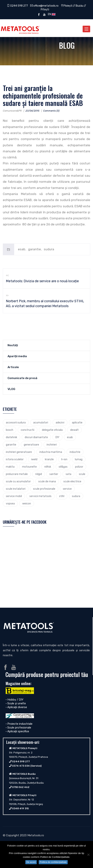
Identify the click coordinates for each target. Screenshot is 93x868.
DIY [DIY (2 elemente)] (57, 437)
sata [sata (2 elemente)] (68, 474)
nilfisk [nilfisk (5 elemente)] (48, 467)
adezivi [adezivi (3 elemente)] (60, 422)
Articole (13, 367)
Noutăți (13, 345)
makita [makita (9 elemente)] (10, 467)
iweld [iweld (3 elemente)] (34, 459)
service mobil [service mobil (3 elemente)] (14, 496)
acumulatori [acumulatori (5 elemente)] (41, 422)
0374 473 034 (21, 766)
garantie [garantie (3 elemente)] (11, 445)
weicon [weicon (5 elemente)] (27, 503)
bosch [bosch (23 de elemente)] (10, 430)
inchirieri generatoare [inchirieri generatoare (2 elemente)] (19, 452)
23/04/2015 (32, 111)
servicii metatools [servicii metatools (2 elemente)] (40, 496)
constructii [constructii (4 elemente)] (28, 430)
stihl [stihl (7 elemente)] (62, 496)
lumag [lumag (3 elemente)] (79, 459)
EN (51, 14)
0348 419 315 (20, 808)
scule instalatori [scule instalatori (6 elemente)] (16, 489)
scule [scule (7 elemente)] (82, 474)
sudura (49, 249)
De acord (31, 862)
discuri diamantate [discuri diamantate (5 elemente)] (36, 437)
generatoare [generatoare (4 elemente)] (31, 445)
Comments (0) (51, 111)
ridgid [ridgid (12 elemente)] (39, 474)
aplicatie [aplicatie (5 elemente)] (77, 422)
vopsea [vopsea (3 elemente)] (10, 503)
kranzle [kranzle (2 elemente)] (49, 459)
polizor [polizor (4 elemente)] (79, 467)
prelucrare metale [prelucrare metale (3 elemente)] (17, 474)
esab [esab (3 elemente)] (70, 437)
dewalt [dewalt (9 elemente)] (74, 430)
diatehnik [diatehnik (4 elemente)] (12, 437)
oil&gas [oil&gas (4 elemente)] (63, 467)
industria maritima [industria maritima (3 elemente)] (51, 452)
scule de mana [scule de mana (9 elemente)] (47, 481)
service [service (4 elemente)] (67, 489)
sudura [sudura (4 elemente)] (76, 496)
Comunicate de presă (22, 378)
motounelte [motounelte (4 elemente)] (29, 467)
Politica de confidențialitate (53, 862)
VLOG (11, 389)
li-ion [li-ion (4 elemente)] (64, 459)
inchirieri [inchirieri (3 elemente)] (52, 445)
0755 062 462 (21, 787)
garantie (35, 249)
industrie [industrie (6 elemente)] (75, 452)
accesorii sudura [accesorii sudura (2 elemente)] (16, 422)
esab (22, 249)
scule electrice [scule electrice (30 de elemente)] (72, 481)
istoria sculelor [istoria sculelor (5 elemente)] (15, 459)
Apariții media (17, 356)
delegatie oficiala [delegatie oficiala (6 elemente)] (52, 430)
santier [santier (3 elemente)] (54, 474)
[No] (88, 855)
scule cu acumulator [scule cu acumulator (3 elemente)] (18, 481)
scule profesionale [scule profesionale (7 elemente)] (44, 489)
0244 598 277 (17, 6)
